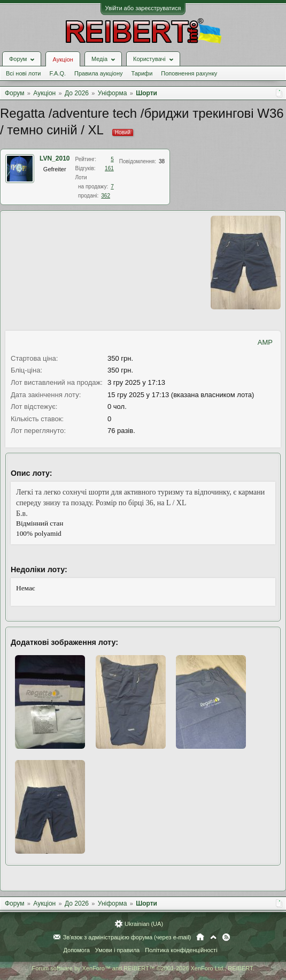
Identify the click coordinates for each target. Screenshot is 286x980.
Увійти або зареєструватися (143, 8)
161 (109, 168)
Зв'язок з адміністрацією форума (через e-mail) (127, 937)
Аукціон (63, 59)
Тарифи (142, 73)
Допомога (76, 950)
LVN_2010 (55, 158)
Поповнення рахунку (189, 73)
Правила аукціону (98, 73)
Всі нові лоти (23, 73)
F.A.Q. (57, 73)
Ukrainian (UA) (144, 924)
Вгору (213, 937)
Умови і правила (117, 950)
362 (106, 196)
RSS (226, 937)
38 (162, 161)
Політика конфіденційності (181, 950)
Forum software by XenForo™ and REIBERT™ (143, 968)
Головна (200, 937)
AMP (265, 342)
